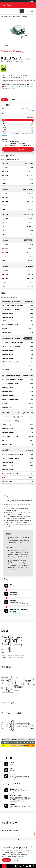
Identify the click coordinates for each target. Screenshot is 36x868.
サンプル (13, 99)
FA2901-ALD (28, 266)
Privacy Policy (21, 856)
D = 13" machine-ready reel (12, 141)
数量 (3, 114)
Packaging (5, 139)
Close (32, 846)
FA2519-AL (28, 87)
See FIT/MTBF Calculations (16, 613)
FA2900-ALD (28, 241)
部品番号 (4, 108)
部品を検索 (31, 111)
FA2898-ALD (28, 189)
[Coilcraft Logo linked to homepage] (18, 5)
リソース (6, 45)
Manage (17, 860)
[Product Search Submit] (22, 11)
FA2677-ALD (28, 164)
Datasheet (6, 51)
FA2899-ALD (28, 215)
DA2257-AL (12, 87)
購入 (5, 99)
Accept (7, 860)
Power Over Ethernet (15, 17)
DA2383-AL (19, 87)
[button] (34, 834)
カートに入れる (18, 149)
